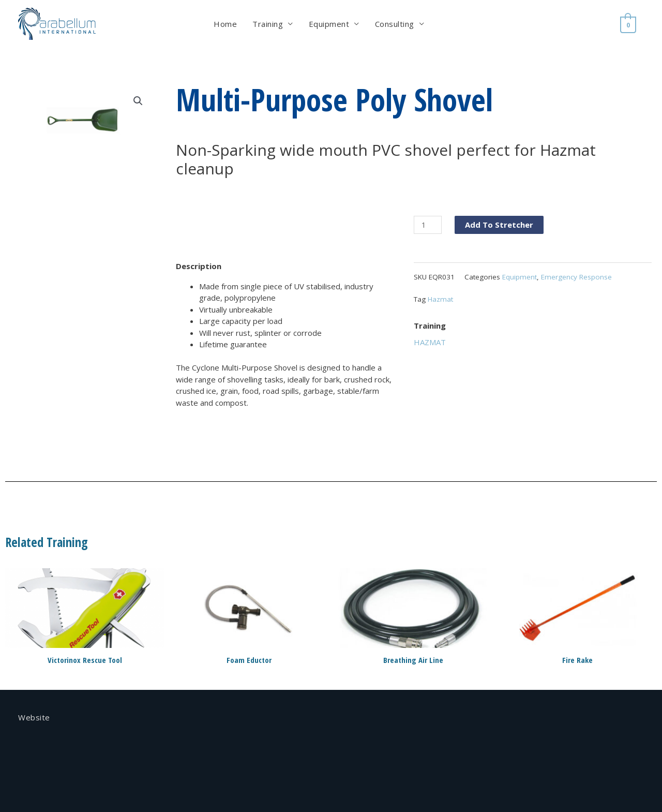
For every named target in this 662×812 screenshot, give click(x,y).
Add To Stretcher (499, 225)
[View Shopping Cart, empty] (629, 24)
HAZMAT (430, 342)
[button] (138, 101)
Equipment (330, 24)
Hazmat (440, 299)
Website (34, 717)
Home (226, 24)
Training (269, 24)
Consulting (396, 24)
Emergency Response (576, 277)
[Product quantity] (428, 225)
